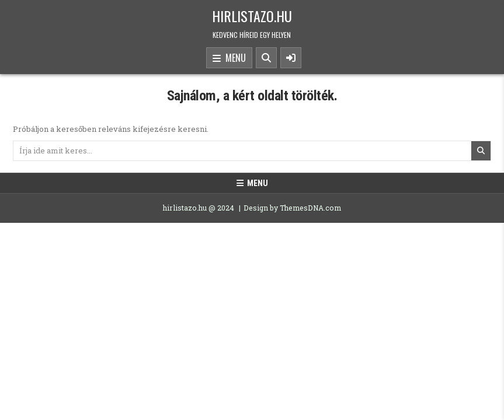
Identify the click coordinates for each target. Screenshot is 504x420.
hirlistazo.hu (252, 16)
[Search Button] (266, 58)
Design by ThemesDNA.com (292, 208)
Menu (229, 58)
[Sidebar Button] (291, 58)
